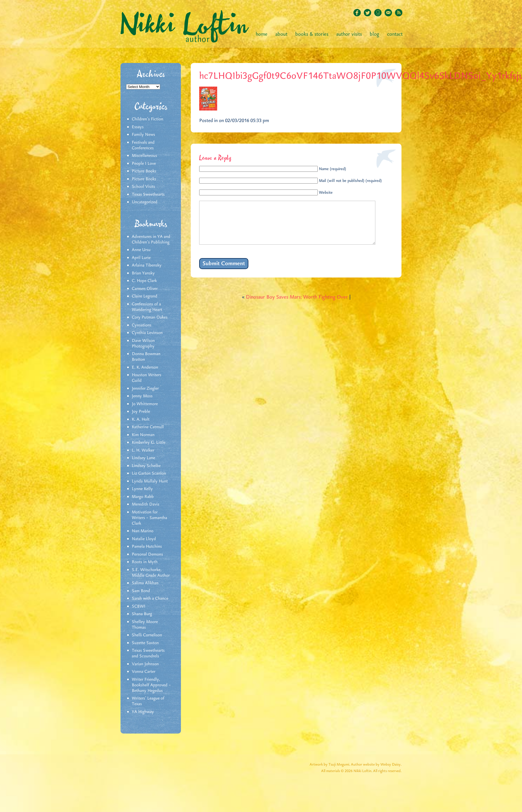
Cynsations (142, 325)
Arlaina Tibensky (147, 265)
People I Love (144, 164)
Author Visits (349, 34)
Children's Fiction (147, 119)
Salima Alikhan (145, 583)
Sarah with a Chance (150, 599)
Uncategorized (145, 202)
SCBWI (139, 606)
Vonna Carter (144, 672)
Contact (395, 34)
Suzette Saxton (145, 643)
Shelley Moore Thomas (145, 625)
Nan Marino (143, 531)
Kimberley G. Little (149, 443)
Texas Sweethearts (148, 195)
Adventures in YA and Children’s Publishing (151, 240)
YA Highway (143, 712)
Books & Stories (312, 34)
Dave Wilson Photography (143, 344)
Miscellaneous (144, 156)
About (281, 34)
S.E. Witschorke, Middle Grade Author (151, 573)
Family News (143, 135)
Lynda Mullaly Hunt (150, 481)
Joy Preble (141, 412)
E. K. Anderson (145, 367)
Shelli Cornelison (147, 635)
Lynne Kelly (142, 489)
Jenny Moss (142, 396)
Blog (375, 34)
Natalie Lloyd (144, 539)
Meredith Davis (146, 504)
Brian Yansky (143, 273)
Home (262, 34)
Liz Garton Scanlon (149, 473)
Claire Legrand (145, 296)
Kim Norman (143, 435)
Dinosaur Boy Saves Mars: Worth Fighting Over (297, 306)
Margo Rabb (143, 497)
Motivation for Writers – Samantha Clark (149, 518)
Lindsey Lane (143, 458)
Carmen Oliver (145, 289)
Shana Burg (142, 614)
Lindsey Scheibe (146, 466)
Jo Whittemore (145, 404)
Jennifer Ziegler (145, 389)
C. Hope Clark (144, 281)
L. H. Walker (143, 450)
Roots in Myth (145, 562)
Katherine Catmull (148, 427)
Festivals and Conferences (143, 145)
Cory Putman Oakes (150, 317)
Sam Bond (141, 591)
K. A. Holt (141, 419)
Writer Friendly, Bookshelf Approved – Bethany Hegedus (151, 685)
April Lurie (141, 258)
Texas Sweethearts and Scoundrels (148, 653)
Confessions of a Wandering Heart (147, 307)
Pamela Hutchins (147, 547)
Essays (138, 127)
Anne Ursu (141, 250)
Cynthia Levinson (147, 333)
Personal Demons (147, 554)
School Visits (143, 187)
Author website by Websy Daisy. (376, 765)
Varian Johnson (145, 664)
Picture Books (144, 171)
